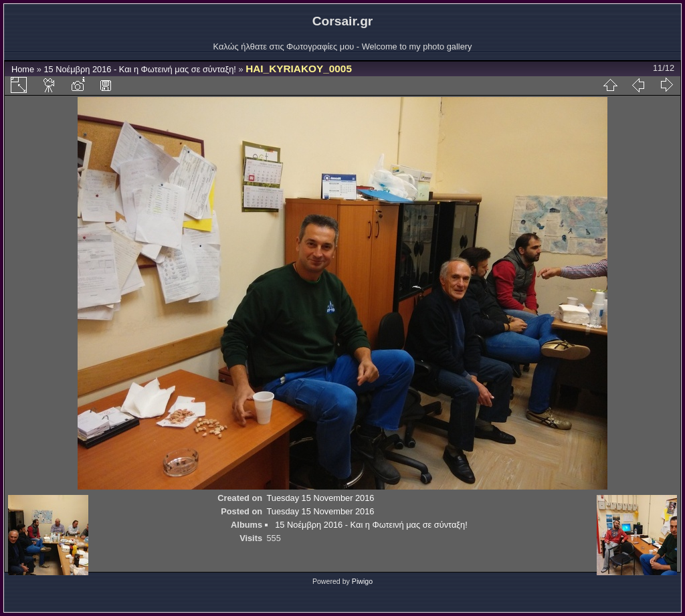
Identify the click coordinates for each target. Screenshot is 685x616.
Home (23, 69)
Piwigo (362, 581)
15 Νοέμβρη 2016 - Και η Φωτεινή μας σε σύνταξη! (140, 69)
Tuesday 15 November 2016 (320, 498)
